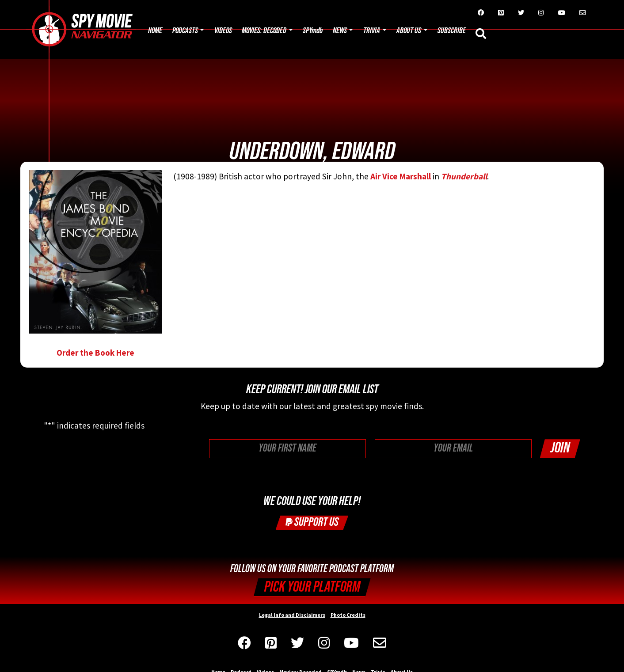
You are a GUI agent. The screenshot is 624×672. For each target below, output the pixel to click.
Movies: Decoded (264, 31)
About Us (409, 31)
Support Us (312, 522)
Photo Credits (348, 615)
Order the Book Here (95, 264)
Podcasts (185, 31)
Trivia (372, 31)
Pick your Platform (312, 587)
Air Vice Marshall (401, 176)
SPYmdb (313, 31)
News (340, 31)
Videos (223, 31)
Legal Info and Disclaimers (292, 615)
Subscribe (452, 31)
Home (155, 31)
